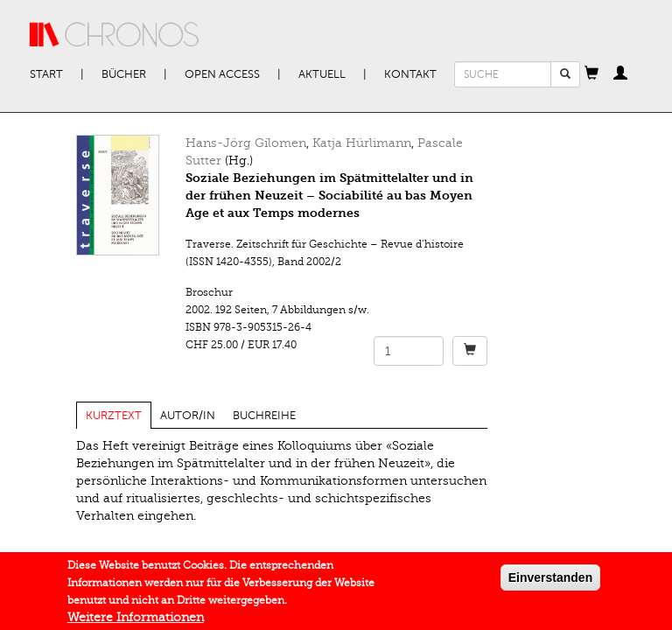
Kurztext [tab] (114, 416)
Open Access (222, 74)
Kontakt (410, 74)
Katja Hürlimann (362, 143)
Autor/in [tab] (188, 416)
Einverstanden (550, 581)
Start (46, 74)
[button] (591, 74)
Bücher (124, 74)
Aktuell (322, 74)
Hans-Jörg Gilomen (246, 143)
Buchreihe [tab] (264, 416)
